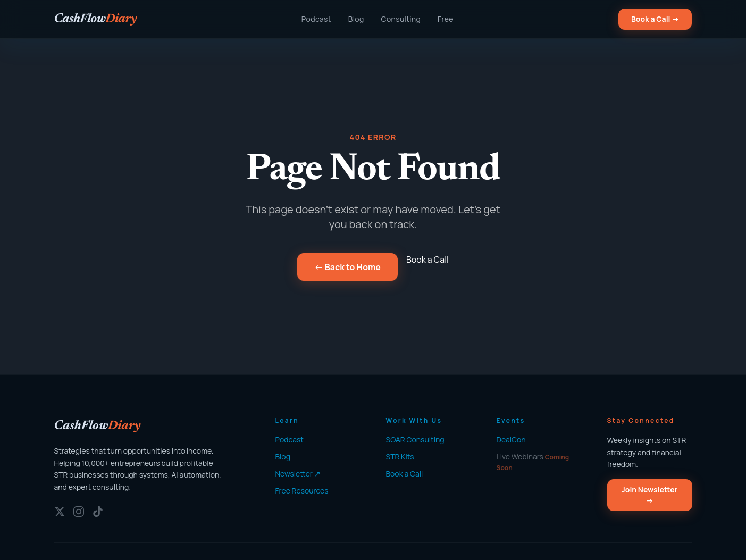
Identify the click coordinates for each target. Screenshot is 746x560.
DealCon (511, 440)
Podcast (316, 19)
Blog (356, 19)
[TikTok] (98, 512)
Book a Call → (655, 19)
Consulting (401, 19)
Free (446, 19)
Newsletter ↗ (298, 474)
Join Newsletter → (650, 495)
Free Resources (302, 491)
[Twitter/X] (60, 512)
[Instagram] (79, 512)
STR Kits (400, 457)
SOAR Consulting (415, 440)
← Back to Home (347, 267)
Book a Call (428, 260)
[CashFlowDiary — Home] (95, 19)
